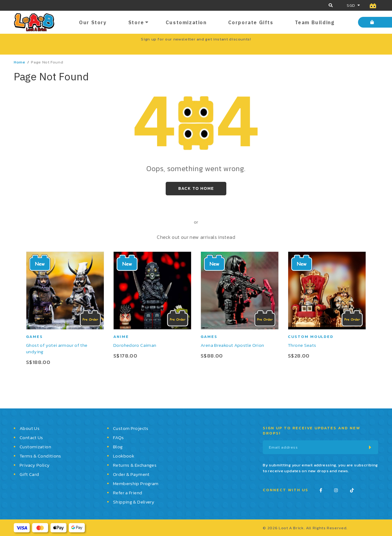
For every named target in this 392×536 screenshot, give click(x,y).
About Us (30, 428)
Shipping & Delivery (134, 502)
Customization (186, 22)
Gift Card (29, 474)
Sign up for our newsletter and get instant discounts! (196, 39)
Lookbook (124, 456)
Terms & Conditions (40, 456)
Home (20, 62)
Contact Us (31, 437)
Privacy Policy (35, 465)
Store (136, 22)
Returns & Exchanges (135, 465)
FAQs (119, 437)
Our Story (93, 22)
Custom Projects (131, 428)
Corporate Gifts (251, 22)
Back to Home (196, 188)
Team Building (315, 22)
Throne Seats (302, 345)
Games (34, 337)
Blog (118, 447)
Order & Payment (131, 474)
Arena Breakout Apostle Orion (232, 345)
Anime (121, 337)
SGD (351, 5)
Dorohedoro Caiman (135, 345)
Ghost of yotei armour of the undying (57, 348)
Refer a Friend (128, 493)
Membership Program (136, 483)
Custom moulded (311, 337)
